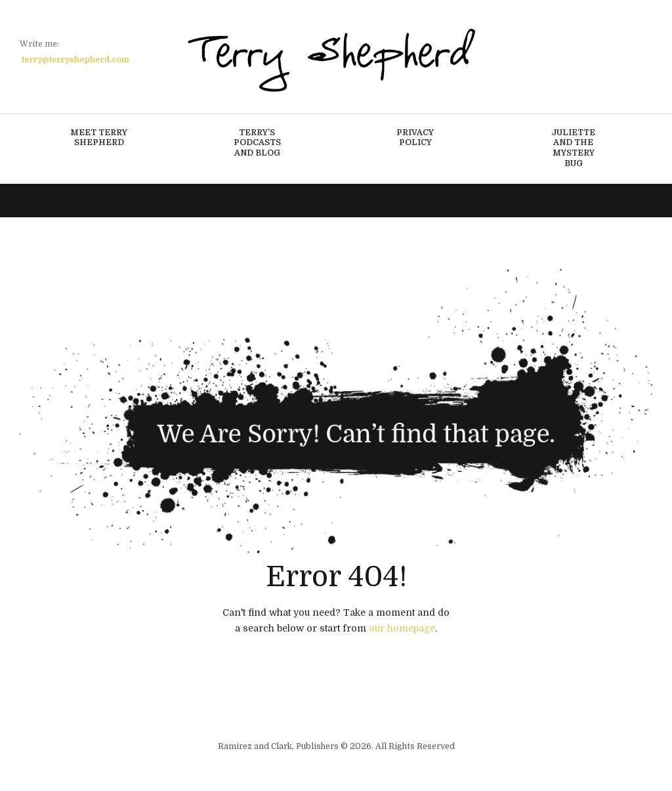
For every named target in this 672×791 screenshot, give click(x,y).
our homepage (402, 628)
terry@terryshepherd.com (75, 60)
